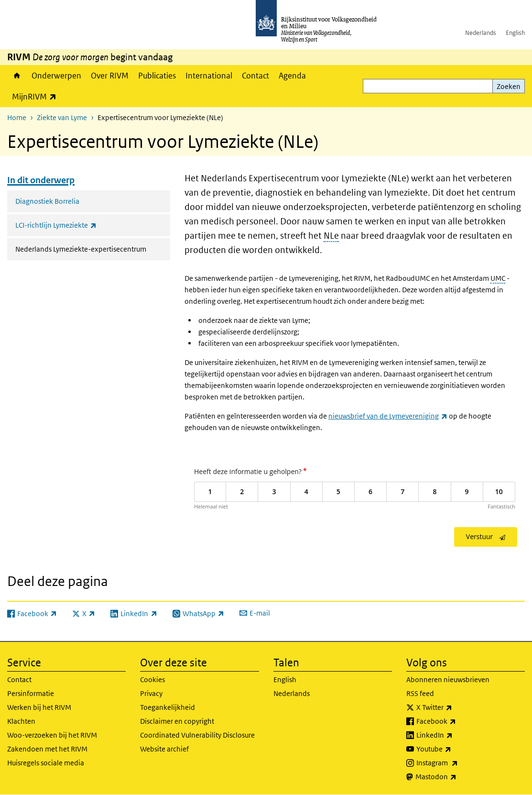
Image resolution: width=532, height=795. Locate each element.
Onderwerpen (56, 76)
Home (17, 76)
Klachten (21, 721)
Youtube (455, 749)
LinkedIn (456, 735)
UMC (498, 278)
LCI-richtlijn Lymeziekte (77, 225)
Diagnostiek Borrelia (47, 201)
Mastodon (457, 777)
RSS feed (420, 693)
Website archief (164, 749)
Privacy (151, 693)
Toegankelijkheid (168, 707)
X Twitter (455, 707)
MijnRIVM (37, 96)
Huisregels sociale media (46, 763)
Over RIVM (110, 76)
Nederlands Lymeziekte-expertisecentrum (93, 248)
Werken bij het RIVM (39, 707)
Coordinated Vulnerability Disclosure (197, 735)
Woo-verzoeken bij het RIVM (52, 735)
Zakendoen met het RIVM (47, 749)
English (515, 33)
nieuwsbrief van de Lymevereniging (388, 416)
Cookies (152, 679)
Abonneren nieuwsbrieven (448, 679)
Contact (255, 76)
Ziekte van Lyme (62, 117)
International (209, 76)
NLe (331, 236)
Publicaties (157, 76)
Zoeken (509, 86)
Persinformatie (31, 693)
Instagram (458, 763)
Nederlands (481, 33)
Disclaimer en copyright (177, 721)
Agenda (292, 76)
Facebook (457, 721)
